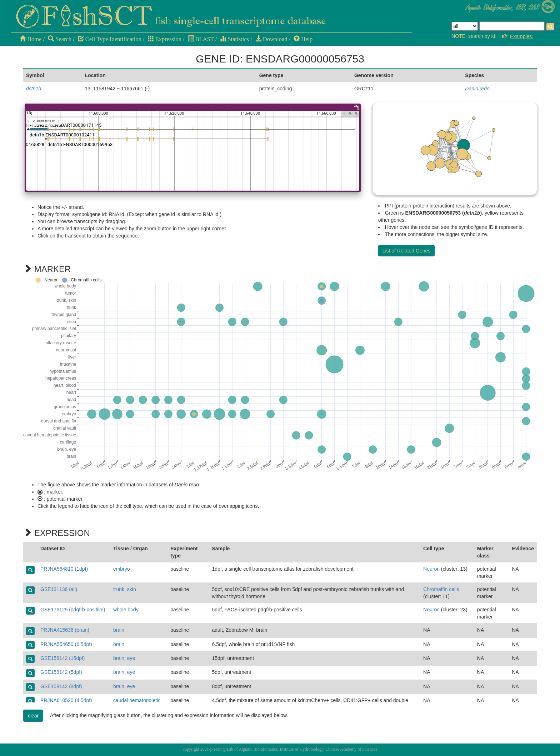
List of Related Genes (407, 251)
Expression (165, 39)
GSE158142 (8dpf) (61, 686)
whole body (126, 610)
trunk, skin (125, 589)
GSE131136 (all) (59, 589)
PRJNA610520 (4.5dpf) (66, 700)
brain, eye (124, 658)
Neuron (431, 569)
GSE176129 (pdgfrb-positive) (73, 610)
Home (31, 39)
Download (271, 39)
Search (60, 39)
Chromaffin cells (441, 589)
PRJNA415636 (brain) (65, 630)
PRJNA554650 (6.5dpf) (66, 644)
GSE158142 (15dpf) (63, 658)
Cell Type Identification (110, 39)
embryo (122, 569)
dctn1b (34, 89)
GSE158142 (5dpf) (61, 672)
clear (33, 716)
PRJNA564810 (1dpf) (64, 569)
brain (119, 630)
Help (303, 39)
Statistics (234, 39)
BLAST (201, 39)
